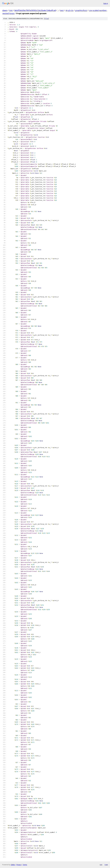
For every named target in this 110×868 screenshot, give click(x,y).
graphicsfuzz (81, 10)
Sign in (106, 3)
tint (11, 10)
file (46, 19)
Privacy (19, 865)
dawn (5, 10)
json (106, 865)
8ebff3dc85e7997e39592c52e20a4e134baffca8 (35, 10)
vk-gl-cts (69, 10)
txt (101, 865)
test (62, 10)
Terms (25, 865)
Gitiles (13, 865)
